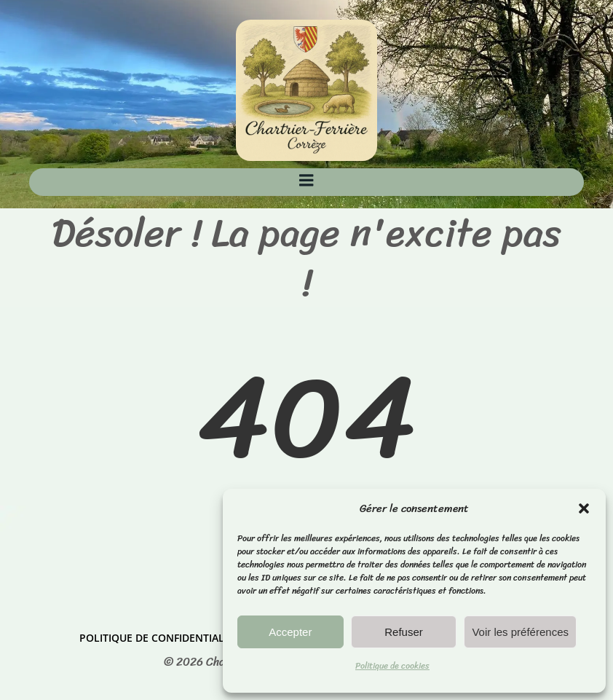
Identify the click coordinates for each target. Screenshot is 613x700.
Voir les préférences (520, 632)
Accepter (290, 632)
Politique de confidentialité (159, 638)
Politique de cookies (392, 666)
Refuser (404, 632)
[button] (584, 508)
